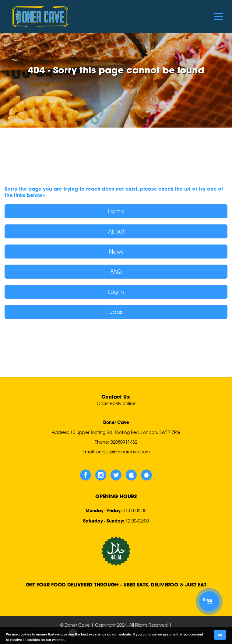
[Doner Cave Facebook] (86, 475)
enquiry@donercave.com (123, 452)
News (116, 252)
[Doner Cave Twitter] (116, 475)
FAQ (116, 272)
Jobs (116, 312)
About (116, 231)
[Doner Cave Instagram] (101, 475)
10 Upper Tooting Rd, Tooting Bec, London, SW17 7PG (125, 432)
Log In (116, 292)
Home (116, 211)
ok (220, 635)
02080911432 (124, 442)
